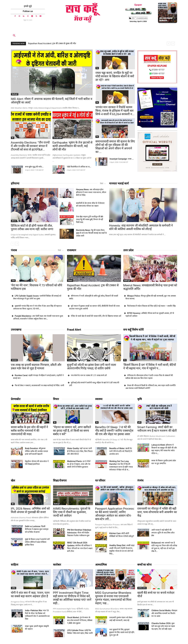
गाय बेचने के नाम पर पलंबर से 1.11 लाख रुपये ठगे (89, 375)
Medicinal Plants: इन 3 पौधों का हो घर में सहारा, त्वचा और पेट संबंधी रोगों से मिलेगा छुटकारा (79, 464)
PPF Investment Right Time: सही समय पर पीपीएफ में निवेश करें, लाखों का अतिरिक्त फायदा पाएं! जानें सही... (72, 598)
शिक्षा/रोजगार (60, 481)
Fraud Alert (74, 330)
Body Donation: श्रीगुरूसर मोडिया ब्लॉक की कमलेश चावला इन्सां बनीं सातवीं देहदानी (36, 451)
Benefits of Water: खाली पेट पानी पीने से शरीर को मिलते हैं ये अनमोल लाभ (121, 451)
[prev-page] (13, 244)
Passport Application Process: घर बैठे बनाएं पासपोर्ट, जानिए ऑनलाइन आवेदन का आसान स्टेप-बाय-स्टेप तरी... (115, 514)
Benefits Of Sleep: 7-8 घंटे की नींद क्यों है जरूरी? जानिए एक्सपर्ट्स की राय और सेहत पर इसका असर (114, 431)
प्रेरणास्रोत (16, 399)
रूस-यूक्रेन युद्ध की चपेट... (34, 167)
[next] (173, 44)
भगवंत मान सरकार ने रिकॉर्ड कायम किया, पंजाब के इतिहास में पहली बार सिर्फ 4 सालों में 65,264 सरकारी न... (115, 111)
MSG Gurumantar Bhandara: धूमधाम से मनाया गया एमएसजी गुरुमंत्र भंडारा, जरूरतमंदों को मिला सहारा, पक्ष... (113, 598)
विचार (56, 399)
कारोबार (57, 565)
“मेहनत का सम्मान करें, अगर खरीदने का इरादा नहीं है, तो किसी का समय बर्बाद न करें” (72, 431)
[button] (14, 36)
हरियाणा (15, 183)
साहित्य (15, 565)
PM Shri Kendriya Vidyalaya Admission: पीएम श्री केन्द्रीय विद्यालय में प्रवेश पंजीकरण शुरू (79, 533)
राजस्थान (72, 250)
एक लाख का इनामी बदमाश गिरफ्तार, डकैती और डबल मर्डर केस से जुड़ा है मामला (36, 367)
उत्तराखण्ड (16, 330)
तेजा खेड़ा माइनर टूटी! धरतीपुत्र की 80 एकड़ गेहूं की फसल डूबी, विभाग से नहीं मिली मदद (90, 219)
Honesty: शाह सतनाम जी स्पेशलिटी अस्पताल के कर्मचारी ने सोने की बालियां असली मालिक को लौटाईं (141, 227)
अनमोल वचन (100, 588)
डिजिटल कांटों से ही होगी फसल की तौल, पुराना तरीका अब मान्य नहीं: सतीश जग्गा (32, 227)
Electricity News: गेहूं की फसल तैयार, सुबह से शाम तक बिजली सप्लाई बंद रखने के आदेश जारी (91, 233)
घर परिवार (100, 481)
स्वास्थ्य (99, 399)
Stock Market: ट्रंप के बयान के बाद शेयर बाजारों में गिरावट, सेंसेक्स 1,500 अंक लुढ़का (80, 620)
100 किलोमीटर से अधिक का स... (79, 167)
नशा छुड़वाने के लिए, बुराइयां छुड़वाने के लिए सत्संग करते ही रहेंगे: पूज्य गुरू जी (122, 632)
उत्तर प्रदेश (128, 250)
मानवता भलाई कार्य (119, 183)
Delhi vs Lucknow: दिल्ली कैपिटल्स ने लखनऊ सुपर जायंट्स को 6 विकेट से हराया (37, 529)
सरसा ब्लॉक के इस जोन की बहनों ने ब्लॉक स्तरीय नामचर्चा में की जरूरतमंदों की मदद (29, 431)
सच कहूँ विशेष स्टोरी (133, 330)
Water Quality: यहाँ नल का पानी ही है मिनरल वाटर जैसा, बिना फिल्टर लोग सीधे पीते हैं (80, 451)
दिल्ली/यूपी (15, 94)
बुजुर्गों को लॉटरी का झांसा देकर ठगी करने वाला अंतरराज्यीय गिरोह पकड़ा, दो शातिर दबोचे (91, 367)
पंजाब (14, 250)
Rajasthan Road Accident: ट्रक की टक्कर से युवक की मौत (52, 43)
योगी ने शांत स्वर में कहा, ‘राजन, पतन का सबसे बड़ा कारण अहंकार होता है (30, 594)
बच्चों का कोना (145, 565)
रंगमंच (140, 481)
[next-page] (17, 244)
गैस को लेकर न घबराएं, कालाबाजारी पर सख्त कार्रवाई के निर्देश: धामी (39, 385)
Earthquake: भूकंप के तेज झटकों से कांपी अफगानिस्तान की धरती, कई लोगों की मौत (72, 146)
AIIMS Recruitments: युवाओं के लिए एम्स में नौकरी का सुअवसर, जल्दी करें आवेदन (72, 512)
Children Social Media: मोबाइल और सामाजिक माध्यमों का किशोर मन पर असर (164, 613)
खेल (13, 481)
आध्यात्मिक (101, 565)
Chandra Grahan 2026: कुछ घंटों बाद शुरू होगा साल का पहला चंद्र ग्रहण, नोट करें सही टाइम (163, 626)
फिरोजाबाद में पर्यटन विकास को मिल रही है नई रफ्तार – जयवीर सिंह (151, 306)
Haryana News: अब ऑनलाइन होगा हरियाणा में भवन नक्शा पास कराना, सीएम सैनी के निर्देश (91, 192)
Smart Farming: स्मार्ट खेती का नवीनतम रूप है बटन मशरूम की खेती (157, 429)
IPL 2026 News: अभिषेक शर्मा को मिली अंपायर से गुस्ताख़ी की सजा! (30, 510)
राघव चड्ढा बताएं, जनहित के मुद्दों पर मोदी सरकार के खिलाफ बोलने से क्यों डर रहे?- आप (115, 76)
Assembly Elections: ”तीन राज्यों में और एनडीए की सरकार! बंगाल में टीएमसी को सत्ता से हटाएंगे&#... (30, 146)
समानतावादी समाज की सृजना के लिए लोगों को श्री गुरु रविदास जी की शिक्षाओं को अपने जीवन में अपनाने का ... (115, 147)
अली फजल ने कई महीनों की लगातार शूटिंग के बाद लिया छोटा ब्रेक (163, 533)
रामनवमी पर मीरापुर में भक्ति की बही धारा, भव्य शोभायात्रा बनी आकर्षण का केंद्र (157, 512)
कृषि (140, 399)
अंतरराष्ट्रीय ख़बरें (58, 138)
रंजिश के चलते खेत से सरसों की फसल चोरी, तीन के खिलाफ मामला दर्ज (96, 316)
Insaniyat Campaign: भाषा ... (122, 159)
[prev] (169, 44)
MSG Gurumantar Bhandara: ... (166, 19)
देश (13, 138)
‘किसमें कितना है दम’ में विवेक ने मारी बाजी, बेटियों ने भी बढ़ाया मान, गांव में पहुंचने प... (150, 367)
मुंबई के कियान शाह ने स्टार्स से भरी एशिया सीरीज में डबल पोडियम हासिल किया (37, 542)
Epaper (138, 5)
